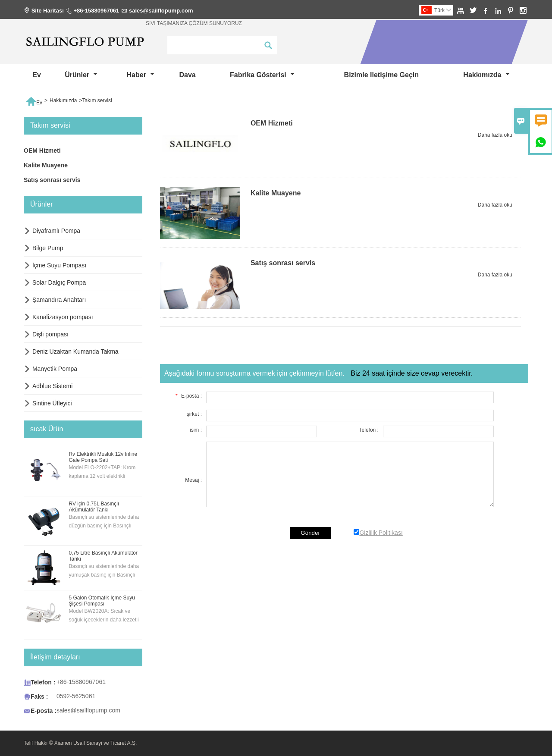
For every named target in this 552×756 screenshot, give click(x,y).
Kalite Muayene (46, 165)
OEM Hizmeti (42, 151)
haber (141, 75)
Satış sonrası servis (52, 180)
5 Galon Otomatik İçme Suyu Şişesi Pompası (102, 601)
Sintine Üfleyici (52, 403)
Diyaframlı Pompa (56, 231)
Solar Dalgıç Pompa (59, 282)
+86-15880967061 (96, 11)
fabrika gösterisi (262, 75)
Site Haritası (48, 11)
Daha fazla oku (495, 135)
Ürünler (81, 75)
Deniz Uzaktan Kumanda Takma (75, 351)
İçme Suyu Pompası (59, 265)
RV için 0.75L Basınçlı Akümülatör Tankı (94, 507)
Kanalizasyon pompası (63, 317)
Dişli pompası (50, 334)
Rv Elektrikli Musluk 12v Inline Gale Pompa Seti (103, 457)
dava (187, 75)
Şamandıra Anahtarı (59, 300)
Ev (37, 75)
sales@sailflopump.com (161, 11)
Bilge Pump (48, 248)
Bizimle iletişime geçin (381, 75)
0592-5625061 (76, 696)
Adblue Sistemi (52, 386)
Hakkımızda (486, 75)
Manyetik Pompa (55, 369)
